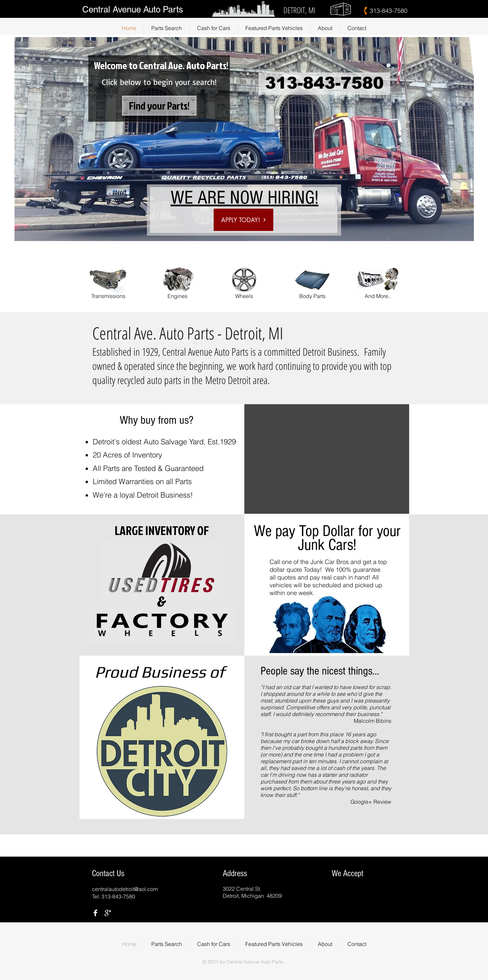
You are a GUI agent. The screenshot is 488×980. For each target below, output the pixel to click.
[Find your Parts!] (159, 106)
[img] (330, 891)
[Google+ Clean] (108, 913)
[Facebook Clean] (95, 913)
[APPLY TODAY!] (243, 220)
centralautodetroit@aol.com (125, 889)
